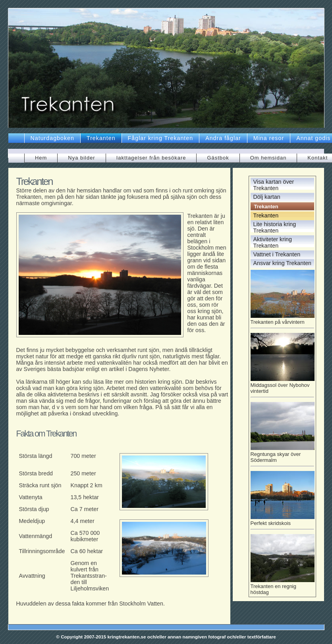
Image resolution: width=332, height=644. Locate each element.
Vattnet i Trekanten (277, 254)
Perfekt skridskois (283, 522)
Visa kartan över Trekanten (274, 185)
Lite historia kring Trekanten (275, 227)
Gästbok (218, 158)
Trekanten (101, 138)
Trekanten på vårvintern (283, 321)
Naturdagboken (52, 138)
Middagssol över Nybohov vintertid (283, 387)
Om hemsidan (268, 158)
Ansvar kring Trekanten (283, 263)
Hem (41, 158)
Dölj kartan (267, 197)
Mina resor (269, 138)
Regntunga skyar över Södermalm (283, 456)
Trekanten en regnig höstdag (283, 586)
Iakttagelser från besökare (151, 158)
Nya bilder (81, 158)
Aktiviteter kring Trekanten (273, 242)
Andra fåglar (223, 138)
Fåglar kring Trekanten (161, 138)
